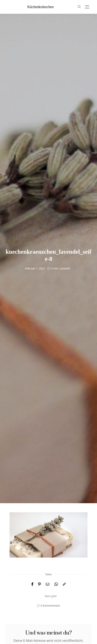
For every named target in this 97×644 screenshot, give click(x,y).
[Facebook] (32, 584)
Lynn (54, 596)
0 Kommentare (50, 606)
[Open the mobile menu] (87, 7)
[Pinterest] (39, 584)
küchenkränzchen (41, 7)
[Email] (48, 584)
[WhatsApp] (56, 584)
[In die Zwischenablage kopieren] (64, 584)
